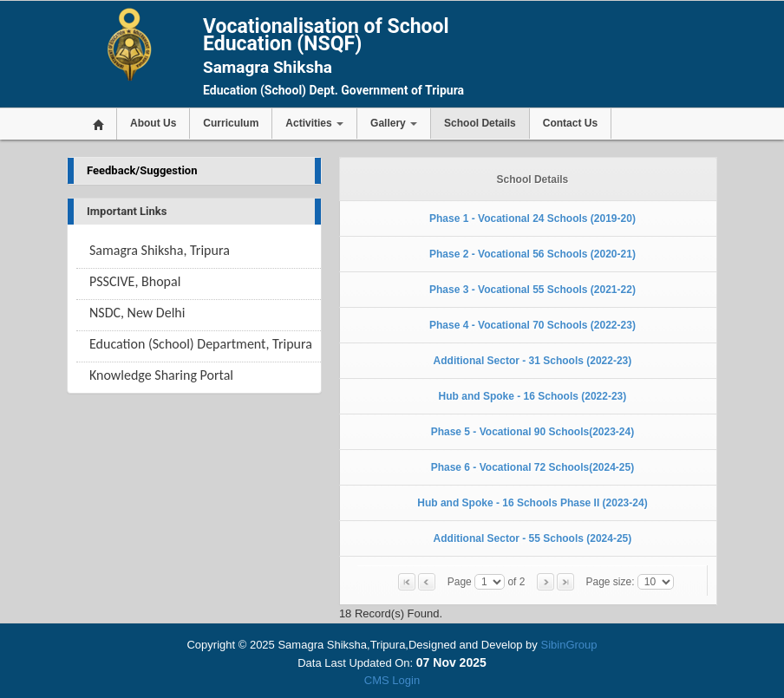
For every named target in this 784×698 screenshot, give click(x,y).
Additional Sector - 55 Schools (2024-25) (533, 538)
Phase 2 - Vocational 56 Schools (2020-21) (532, 254)
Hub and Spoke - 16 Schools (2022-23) (533, 396)
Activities (314, 123)
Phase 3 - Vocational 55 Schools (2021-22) (532, 290)
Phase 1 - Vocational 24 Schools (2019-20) (532, 219)
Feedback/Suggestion (142, 170)
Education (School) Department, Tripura (201, 344)
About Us (153, 123)
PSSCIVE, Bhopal (135, 281)
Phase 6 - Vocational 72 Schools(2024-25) (533, 467)
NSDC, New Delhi (137, 313)
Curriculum (231, 123)
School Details (480, 123)
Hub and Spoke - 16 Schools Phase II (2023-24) (532, 503)
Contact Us (570, 123)
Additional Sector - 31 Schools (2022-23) (533, 361)
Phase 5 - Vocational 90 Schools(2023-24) (533, 432)
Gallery (394, 123)
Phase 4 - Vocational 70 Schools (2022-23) (532, 325)
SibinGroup (568, 645)
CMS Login (392, 680)
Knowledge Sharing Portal (161, 375)
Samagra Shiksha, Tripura (160, 250)
